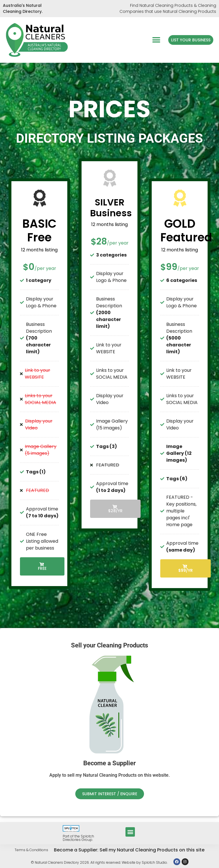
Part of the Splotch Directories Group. (78, 838)
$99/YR (185, 569)
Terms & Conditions (31, 850)
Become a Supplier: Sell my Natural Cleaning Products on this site (129, 850)
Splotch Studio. (155, 862)
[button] (156, 40)
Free (42, 567)
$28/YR (115, 509)
